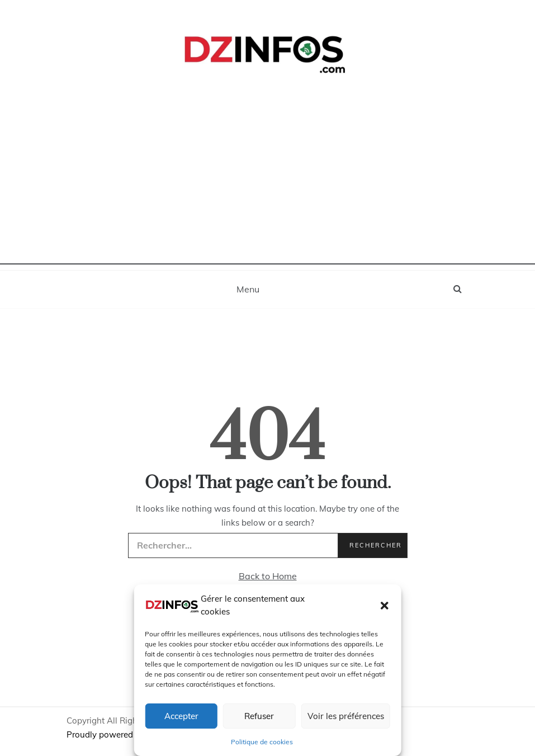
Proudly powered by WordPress (129, 734)
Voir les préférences (346, 716)
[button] (385, 606)
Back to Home (268, 576)
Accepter (181, 716)
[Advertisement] (267, 186)
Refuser (259, 716)
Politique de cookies (262, 742)
